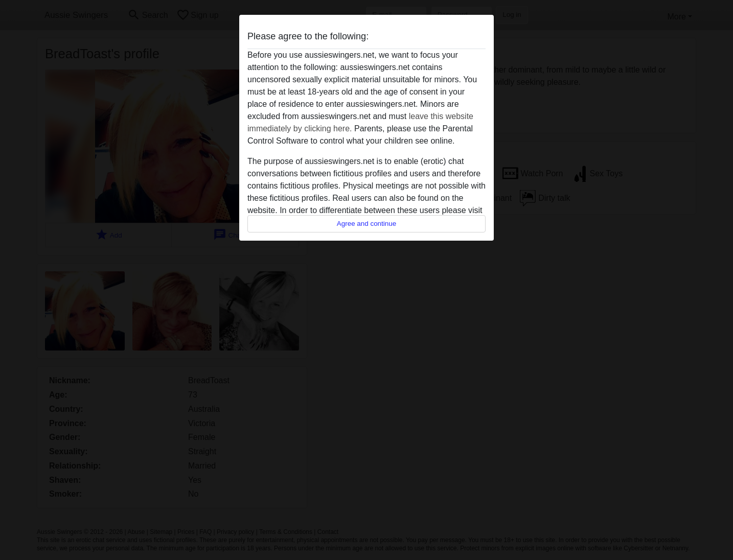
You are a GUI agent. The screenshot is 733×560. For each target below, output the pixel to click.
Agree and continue (366, 224)
